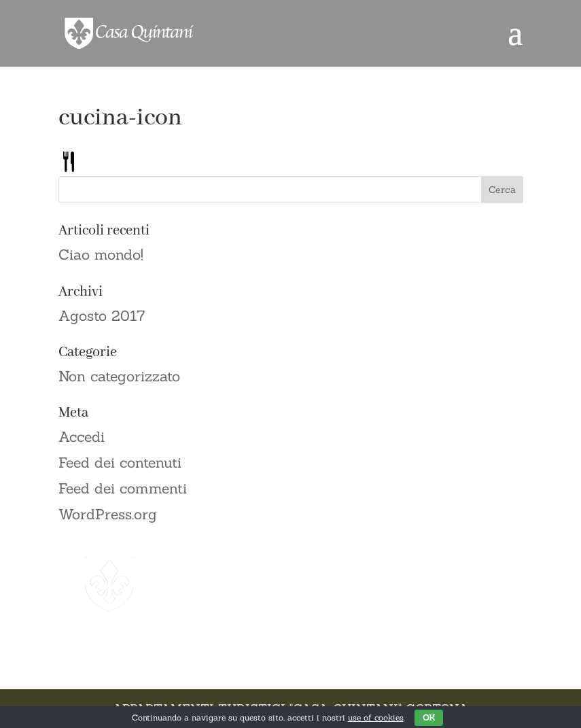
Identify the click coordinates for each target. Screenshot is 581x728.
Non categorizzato (119, 376)
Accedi (82, 437)
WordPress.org (108, 514)
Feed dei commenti (123, 488)
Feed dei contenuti (120, 463)
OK (429, 717)
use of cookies (376, 717)
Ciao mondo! (101, 255)
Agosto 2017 (102, 316)
